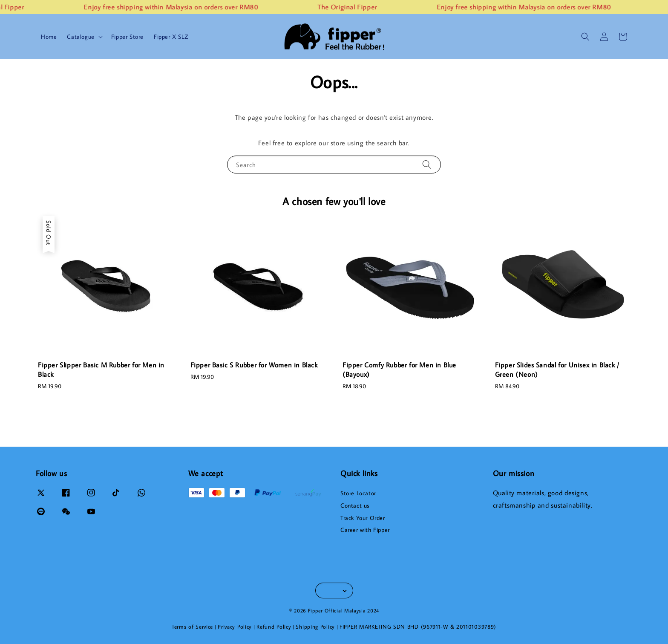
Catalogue (81, 37)
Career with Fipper (365, 530)
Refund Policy (274, 627)
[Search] (427, 164)
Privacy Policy (235, 627)
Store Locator (358, 493)
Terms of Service (192, 627)
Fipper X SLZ (171, 37)
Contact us (355, 505)
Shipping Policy (315, 627)
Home (49, 37)
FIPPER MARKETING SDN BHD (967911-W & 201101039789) (418, 627)
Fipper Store (127, 37)
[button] (585, 37)
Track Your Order (363, 518)
